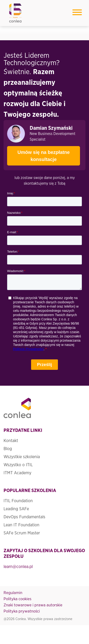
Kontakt (11, 441)
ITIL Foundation (18, 501)
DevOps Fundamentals (24, 517)
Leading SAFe (16, 509)
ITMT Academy (17, 473)
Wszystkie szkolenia (22, 457)
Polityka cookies (17, 599)
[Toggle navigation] (77, 13)
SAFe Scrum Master (22, 533)
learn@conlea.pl (18, 567)
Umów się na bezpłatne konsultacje (38, 154)
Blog (8, 449)
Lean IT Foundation (21, 525)
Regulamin (13, 593)
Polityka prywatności (22, 611)
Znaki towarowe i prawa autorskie (33, 605)
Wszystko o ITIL (18, 465)
